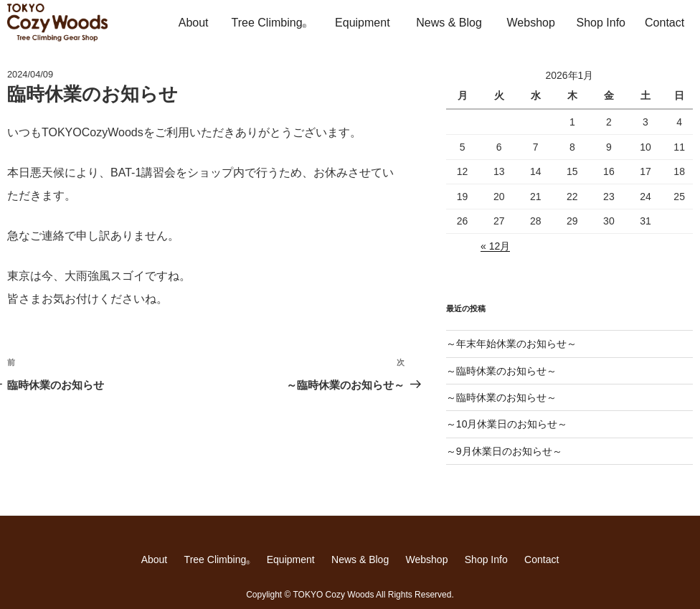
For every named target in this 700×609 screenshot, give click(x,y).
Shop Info (601, 23)
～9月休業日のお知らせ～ (504, 451)
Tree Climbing (269, 23)
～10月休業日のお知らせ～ (507, 424)
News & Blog (449, 23)
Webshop (531, 23)
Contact (664, 23)
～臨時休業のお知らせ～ (501, 371)
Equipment (363, 23)
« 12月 (495, 246)
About (194, 23)
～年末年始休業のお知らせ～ (511, 344)
